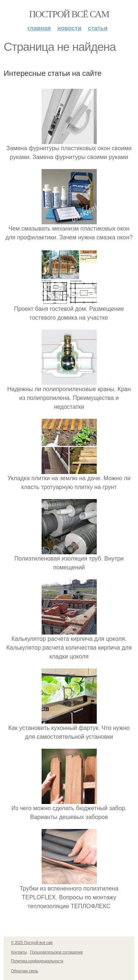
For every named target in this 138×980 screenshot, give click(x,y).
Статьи (98, 28)
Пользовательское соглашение (57, 952)
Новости (69, 28)
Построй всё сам (69, 14)
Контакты (19, 952)
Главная (39, 28)
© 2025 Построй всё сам (32, 943)
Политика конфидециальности (37, 961)
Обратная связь (25, 971)
